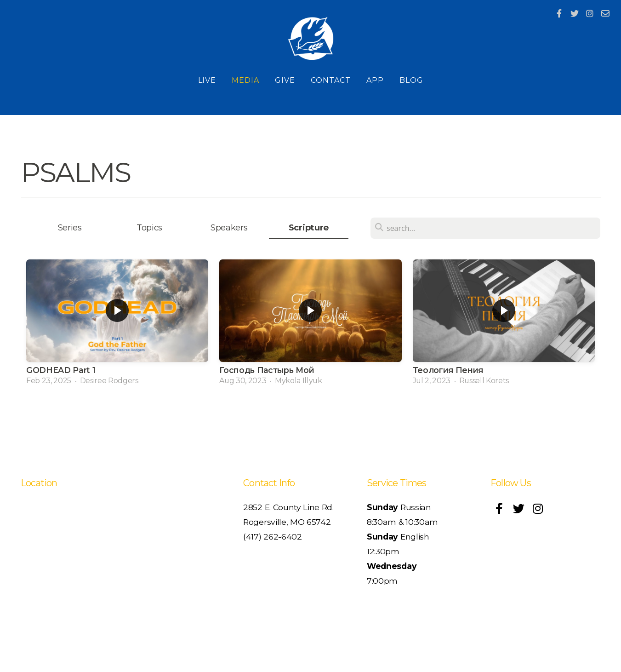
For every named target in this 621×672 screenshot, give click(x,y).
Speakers (229, 227)
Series (70, 227)
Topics (149, 227)
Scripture (309, 227)
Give (285, 80)
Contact (331, 80)
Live (207, 80)
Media (245, 80)
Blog (411, 80)
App (375, 80)
